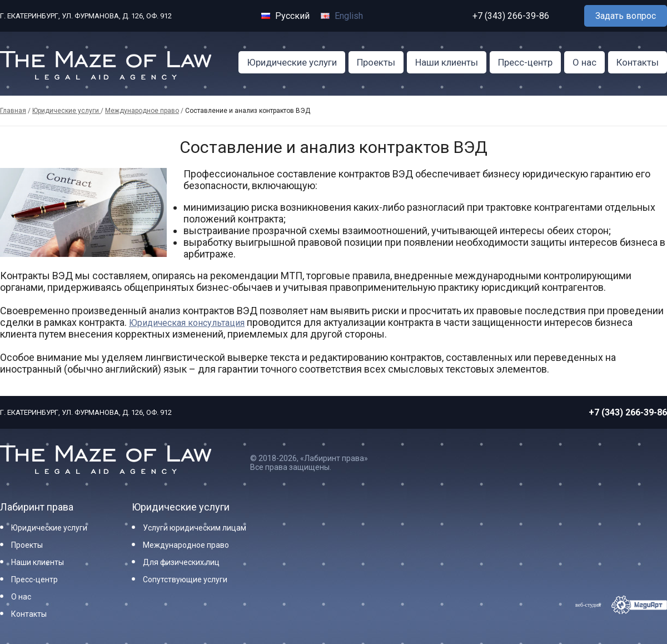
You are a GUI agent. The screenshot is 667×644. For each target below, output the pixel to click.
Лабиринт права (37, 507)
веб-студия (588, 605)
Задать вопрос (626, 16)
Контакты (638, 62)
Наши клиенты (447, 62)
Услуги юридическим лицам (195, 528)
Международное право (142, 111)
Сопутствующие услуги (185, 579)
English (342, 16)
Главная (13, 111)
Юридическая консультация (187, 323)
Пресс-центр (525, 62)
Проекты (376, 62)
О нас (584, 62)
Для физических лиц (181, 562)
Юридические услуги (292, 62)
